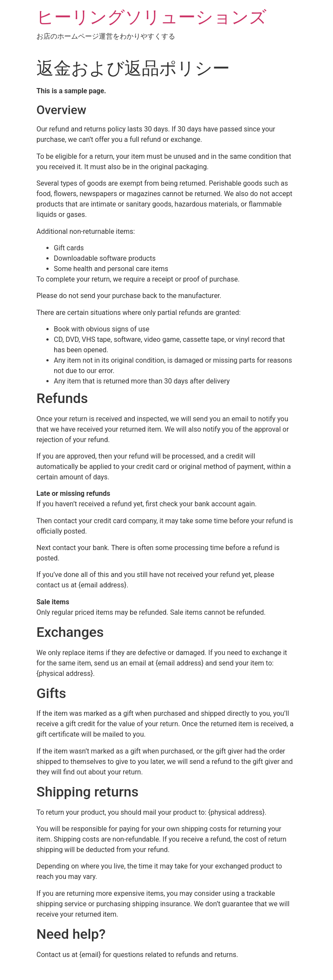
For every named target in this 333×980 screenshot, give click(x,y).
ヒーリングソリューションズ (152, 17)
